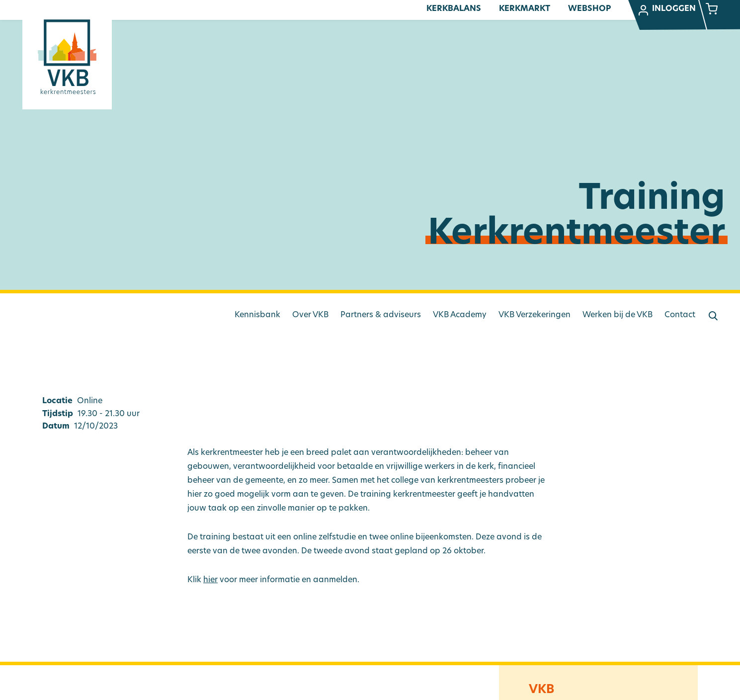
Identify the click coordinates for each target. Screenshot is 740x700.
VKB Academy (460, 315)
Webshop (589, 9)
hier (210, 580)
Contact (680, 315)
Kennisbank (257, 315)
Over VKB (310, 315)
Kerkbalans (454, 9)
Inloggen (666, 10)
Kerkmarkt (525, 9)
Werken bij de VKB (617, 315)
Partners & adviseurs (381, 315)
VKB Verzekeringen (534, 315)
